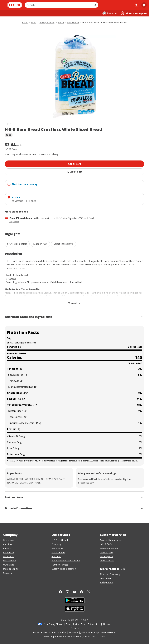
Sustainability (9, 561)
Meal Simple (106, 578)
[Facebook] (60, 592)
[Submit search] (95, 5)
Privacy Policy (72, 624)
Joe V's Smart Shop (90, 632)
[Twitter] (89, 592)
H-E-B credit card (60, 540)
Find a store (9, 540)
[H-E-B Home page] (15, 5)
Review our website (109, 548)
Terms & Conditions (91, 624)
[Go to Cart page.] (144, 5)
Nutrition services (60, 565)
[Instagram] (67, 592)
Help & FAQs (106, 544)
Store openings (10, 569)
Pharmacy (56, 544)
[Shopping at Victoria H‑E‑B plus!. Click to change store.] (134, 13)
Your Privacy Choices (54, 624)
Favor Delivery (108, 632)
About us (8, 544)
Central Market (59, 632)
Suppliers (8, 573)
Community (9, 552)
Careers (7, 548)
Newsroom (9, 556)
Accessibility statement (111, 540)
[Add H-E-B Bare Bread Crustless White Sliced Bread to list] (74, 172)
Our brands (9, 565)
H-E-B (8, 124)
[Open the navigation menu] (4, 5)
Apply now (14, 222)
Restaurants (57, 548)
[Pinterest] (82, 592)
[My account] (136, 5)
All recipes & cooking (110, 574)
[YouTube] (74, 592)
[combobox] (58, 5)
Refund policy (106, 556)
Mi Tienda (73, 632)
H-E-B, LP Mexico (42, 632)
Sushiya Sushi (106, 582)
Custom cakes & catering (64, 569)
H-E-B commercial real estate (66, 561)
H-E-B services (58, 552)
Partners (75, 628)
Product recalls (107, 561)
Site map (107, 624)
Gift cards (56, 556)
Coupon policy (107, 552)
